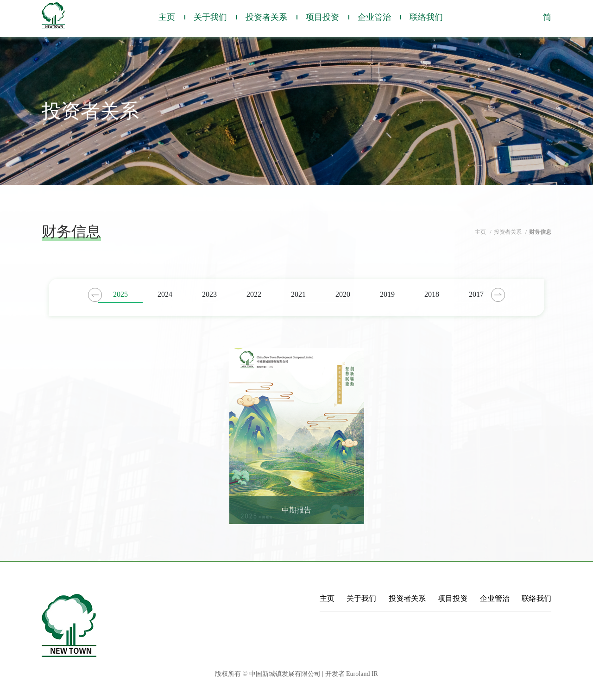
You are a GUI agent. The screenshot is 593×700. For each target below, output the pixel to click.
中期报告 (296, 510)
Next (498, 295)
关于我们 (210, 17)
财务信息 (540, 232)
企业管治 (374, 17)
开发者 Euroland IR (352, 674)
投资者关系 (266, 17)
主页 (167, 17)
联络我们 (426, 17)
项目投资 (322, 17)
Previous (95, 295)
